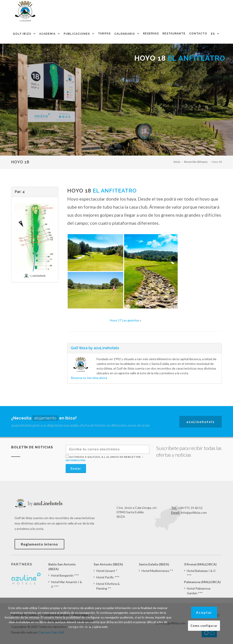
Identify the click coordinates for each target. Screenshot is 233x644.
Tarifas (104, 34)
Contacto (198, 34)
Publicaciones (77, 34)
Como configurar (204, 626)
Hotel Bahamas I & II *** (201, 573)
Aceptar (204, 612)
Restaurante (174, 34)
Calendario (125, 34)
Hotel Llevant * (107, 571)
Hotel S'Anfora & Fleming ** (108, 586)
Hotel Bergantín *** (65, 575)
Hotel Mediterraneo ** (157, 571)
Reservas (151, 34)
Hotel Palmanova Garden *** (199, 591)
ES (213, 34)
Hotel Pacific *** (108, 577)
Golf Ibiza (22, 34)
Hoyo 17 (125, 320)
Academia (47, 34)
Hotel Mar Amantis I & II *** (67, 584)
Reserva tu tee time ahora (89, 378)
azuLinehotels (201, 422)
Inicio (177, 162)
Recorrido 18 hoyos (196, 162)
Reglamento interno (39, 544)
